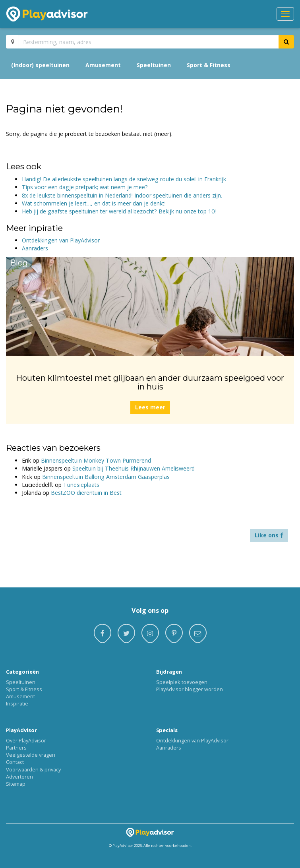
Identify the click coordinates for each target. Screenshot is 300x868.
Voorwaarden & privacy (33, 769)
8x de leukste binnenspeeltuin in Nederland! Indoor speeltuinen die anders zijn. (122, 195)
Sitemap (16, 784)
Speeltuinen (154, 65)
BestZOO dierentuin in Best (86, 493)
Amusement (103, 65)
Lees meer (150, 407)
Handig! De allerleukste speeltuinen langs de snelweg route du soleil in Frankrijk (124, 179)
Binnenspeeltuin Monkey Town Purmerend (96, 460)
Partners (16, 748)
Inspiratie (17, 703)
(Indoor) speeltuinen (40, 65)
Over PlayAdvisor (26, 740)
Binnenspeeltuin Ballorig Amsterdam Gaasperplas (106, 477)
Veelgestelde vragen (31, 755)
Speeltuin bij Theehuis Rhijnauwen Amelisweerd (134, 468)
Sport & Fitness (209, 65)
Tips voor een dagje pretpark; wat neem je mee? (85, 187)
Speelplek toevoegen (182, 682)
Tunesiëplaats (81, 485)
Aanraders (35, 248)
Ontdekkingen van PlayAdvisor (61, 240)
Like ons (269, 535)
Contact (15, 762)
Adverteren (19, 777)
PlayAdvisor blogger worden (190, 689)
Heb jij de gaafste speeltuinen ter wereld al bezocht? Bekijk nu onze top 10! (119, 211)
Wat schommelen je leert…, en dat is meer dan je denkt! (94, 203)
